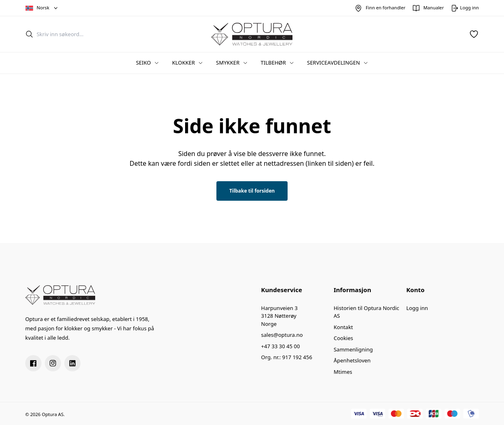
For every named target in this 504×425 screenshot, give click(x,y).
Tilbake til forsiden (252, 191)
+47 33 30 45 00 (280, 346)
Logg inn (417, 308)
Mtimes (343, 372)
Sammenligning (353, 349)
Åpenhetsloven (352, 360)
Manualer (434, 8)
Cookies (343, 338)
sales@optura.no (282, 335)
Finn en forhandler (386, 8)
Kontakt (343, 327)
